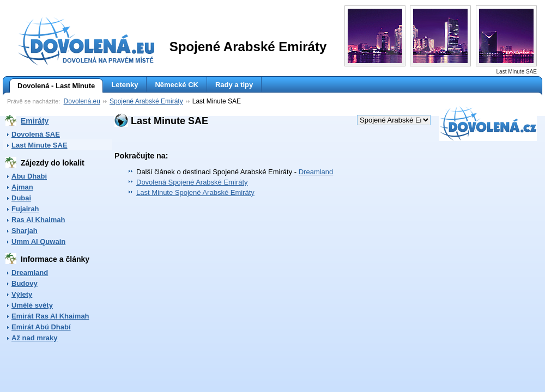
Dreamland (30, 272)
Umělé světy (32, 305)
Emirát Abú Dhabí (41, 327)
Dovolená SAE (36, 134)
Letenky (125, 85)
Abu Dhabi (29, 176)
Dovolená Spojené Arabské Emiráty (192, 182)
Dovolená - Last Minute (52, 86)
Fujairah (25, 209)
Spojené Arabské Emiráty (146, 101)
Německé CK (177, 85)
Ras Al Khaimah (38, 220)
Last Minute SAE (40, 145)
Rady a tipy (234, 85)
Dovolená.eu (82, 101)
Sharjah (25, 231)
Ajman (22, 187)
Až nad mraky (35, 338)
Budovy (25, 283)
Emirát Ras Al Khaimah (50, 316)
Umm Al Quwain (38, 241)
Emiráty (35, 121)
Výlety (22, 294)
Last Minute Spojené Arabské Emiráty (195, 192)
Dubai (21, 198)
